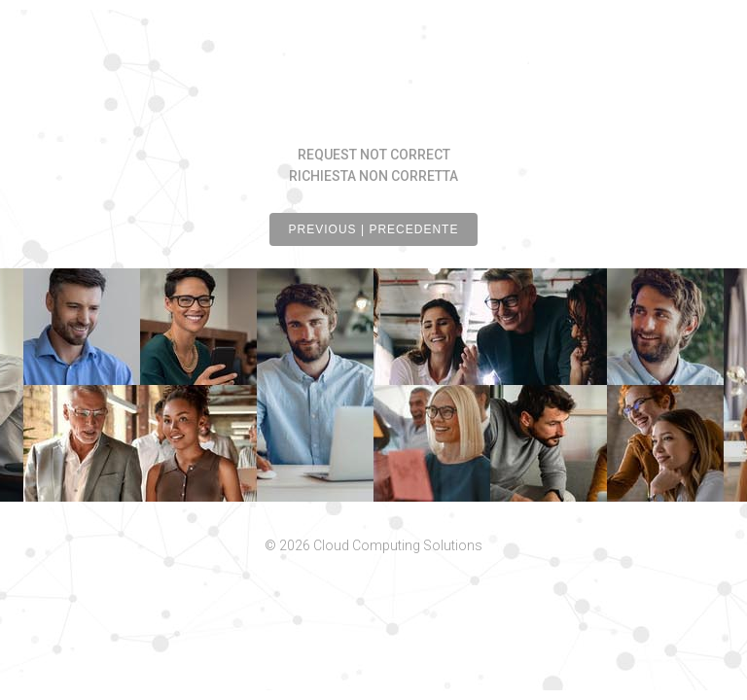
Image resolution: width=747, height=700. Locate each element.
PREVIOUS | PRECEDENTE (374, 229)
